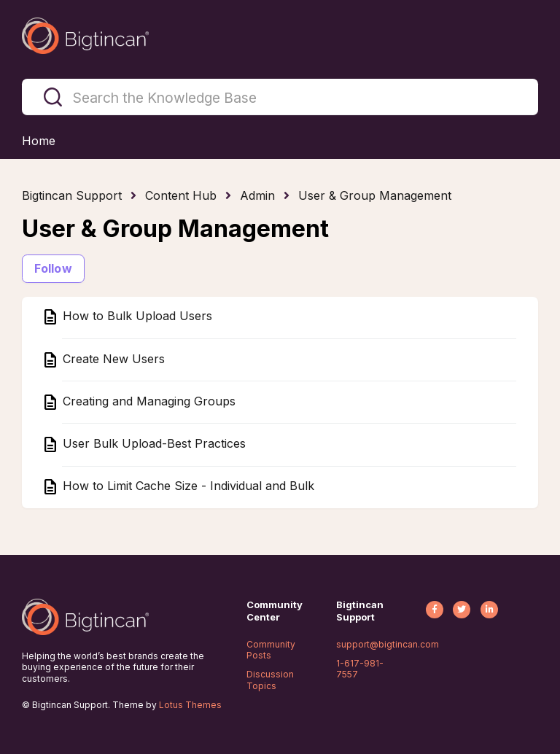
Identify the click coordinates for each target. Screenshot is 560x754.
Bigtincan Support (72, 195)
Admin (257, 195)
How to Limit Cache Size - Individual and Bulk (187, 486)
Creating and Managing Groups (147, 401)
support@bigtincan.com (388, 644)
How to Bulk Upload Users (136, 316)
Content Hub (181, 195)
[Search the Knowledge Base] (280, 97)
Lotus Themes (190, 705)
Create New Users (112, 359)
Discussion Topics (270, 680)
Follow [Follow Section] (53, 268)
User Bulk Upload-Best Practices (152, 443)
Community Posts (271, 650)
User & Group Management (375, 195)
